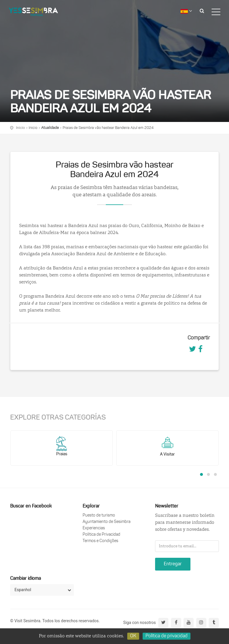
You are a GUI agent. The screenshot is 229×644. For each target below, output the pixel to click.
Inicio (33, 128)
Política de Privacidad (101, 535)
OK (133, 636)
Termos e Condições (100, 541)
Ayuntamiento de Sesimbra (107, 522)
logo (33, 10)
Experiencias (94, 528)
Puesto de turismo (99, 516)
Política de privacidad (167, 636)
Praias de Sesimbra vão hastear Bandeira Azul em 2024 (108, 128)
